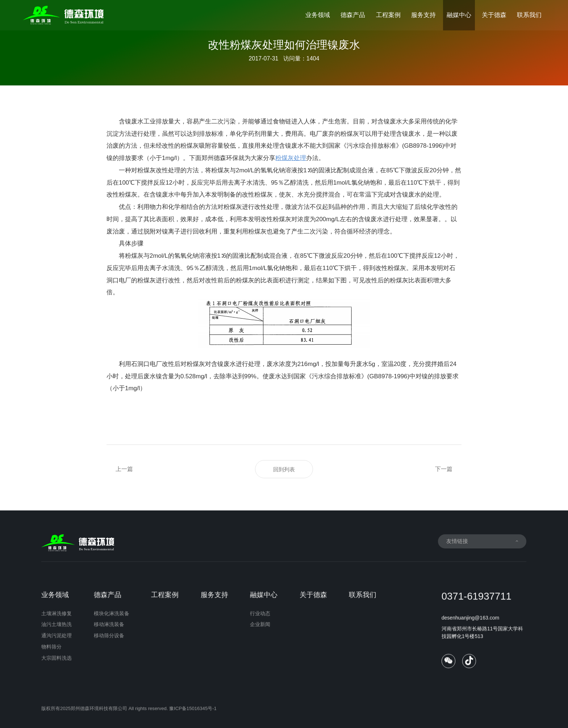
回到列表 (284, 469)
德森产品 (353, 15)
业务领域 (318, 15)
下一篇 (444, 469)
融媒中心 (459, 15)
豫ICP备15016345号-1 (193, 714)
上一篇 (124, 469)
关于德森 (494, 15)
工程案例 (388, 15)
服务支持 (423, 15)
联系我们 (529, 15)
